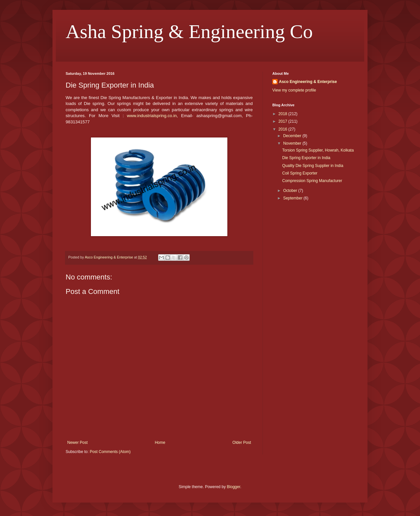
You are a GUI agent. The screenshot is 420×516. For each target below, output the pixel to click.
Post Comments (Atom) (110, 452)
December (293, 136)
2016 (283, 129)
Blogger (233, 487)
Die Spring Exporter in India (306, 158)
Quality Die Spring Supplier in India (313, 166)
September (293, 198)
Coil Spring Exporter (300, 173)
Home (160, 443)
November (293, 143)
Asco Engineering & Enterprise (308, 82)
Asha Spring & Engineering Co (189, 31)
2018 (283, 114)
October (291, 191)
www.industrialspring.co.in (152, 116)
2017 (283, 121)
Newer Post (77, 443)
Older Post (242, 443)
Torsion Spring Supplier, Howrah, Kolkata (318, 150)
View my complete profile (294, 90)
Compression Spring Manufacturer (312, 181)
